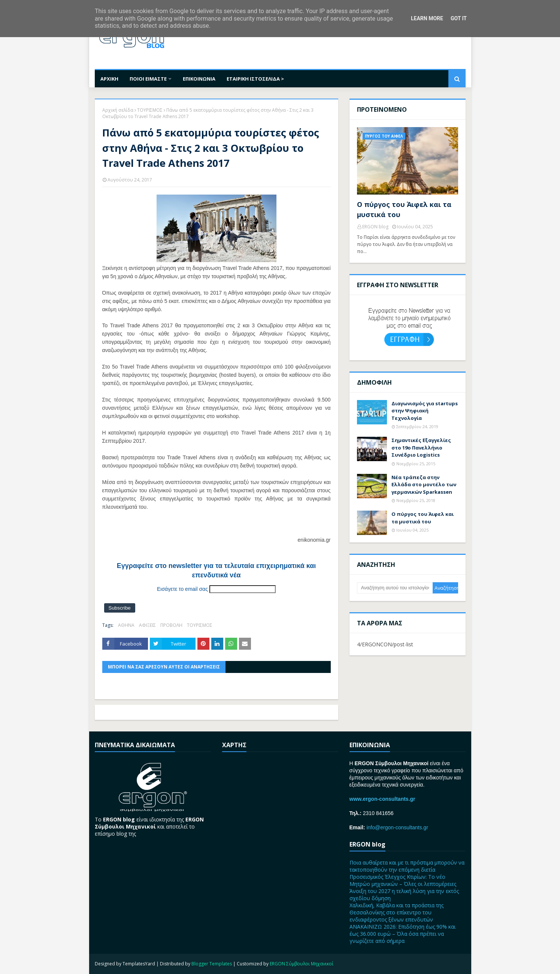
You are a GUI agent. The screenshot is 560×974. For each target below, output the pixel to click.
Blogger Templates (212, 964)
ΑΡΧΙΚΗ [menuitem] (109, 79)
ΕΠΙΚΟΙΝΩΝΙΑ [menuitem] (199, 79)
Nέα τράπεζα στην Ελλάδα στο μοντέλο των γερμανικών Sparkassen (424, 485)
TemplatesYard (139, 964)
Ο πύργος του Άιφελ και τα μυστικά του (404, 209)
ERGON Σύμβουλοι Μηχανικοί (302, 964)
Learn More (427, 18)
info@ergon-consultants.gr (397, 827)
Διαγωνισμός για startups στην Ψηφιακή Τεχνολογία (425, 411)
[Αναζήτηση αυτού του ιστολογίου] (395, 588)
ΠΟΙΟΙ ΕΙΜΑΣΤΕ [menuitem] (148, 79)
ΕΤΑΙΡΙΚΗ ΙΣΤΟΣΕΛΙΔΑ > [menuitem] (255, 79)
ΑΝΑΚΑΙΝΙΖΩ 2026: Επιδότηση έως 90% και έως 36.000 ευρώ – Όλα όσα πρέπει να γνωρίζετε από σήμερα (402, 934)
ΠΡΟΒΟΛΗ (171, 625)
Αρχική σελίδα (118, 110)
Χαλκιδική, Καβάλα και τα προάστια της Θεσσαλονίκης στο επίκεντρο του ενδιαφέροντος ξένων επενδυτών (396, 912)
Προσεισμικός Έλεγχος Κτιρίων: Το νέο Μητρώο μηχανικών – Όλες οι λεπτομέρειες (403, 880)
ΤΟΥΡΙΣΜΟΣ (150, 110)
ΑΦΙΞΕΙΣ (147, 625)
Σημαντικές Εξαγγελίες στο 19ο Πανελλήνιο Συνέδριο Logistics (421, 447)
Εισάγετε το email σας (182, 589)
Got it (459, 18)
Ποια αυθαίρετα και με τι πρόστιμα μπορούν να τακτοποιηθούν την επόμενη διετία (407, 866)
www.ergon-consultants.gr (382, 799)
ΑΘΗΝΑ (126, 625)
